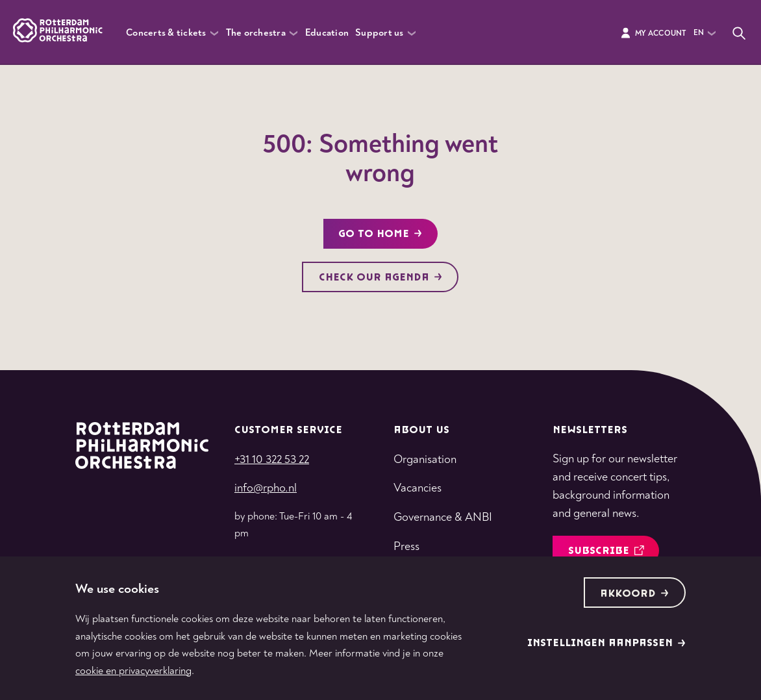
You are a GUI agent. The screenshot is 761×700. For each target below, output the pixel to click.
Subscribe (606, 551)
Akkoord (634, 594)
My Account (653, 33)
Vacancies (418, 488)
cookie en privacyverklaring (133, 671)
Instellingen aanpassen (606, 643)
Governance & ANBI (443, 517)
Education (327, 33)
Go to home (380, 234)
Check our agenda (380, 278)
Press (406, 546)
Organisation (425, 459)
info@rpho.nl (266, 488)
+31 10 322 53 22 (272, 459)
